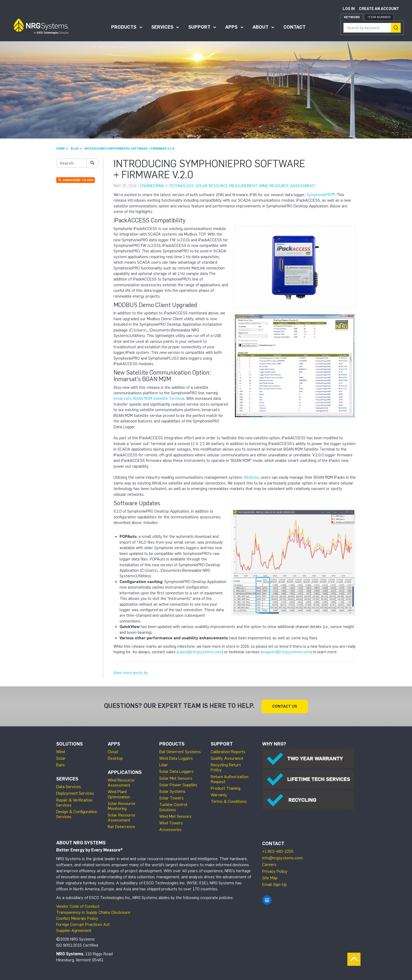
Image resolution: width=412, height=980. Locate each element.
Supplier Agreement (74, 930)
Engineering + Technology (167, 186)
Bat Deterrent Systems (180, 751)
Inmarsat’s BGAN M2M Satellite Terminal (149, 399)
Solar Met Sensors (176, 778)
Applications (125, 772)
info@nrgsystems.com (282, 858)
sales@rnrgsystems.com (200, 652)
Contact (295, 27)
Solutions (69, 744)
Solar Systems (172, 791)
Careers (269, 864)
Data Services (69, 786)
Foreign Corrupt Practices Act (83, 924)
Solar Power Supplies (178, 785)
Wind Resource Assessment (287, 186)
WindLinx (251, 477)
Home (61, 149)
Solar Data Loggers (176, 771)
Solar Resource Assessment (122, 817)
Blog (75, 149)
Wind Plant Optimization (119, 794)
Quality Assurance (227, 758)
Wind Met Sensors (175, 816)
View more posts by (131, 673)
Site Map (270, 878)
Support (199, 27)
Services (162, 27)
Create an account (379, 9)
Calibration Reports (228, 751)
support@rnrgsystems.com (286, 652)
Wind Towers (171, 823)
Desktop (115, 758)
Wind (61, 751)
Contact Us (285, 706)
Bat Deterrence (121, 826)
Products (124, 27)
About (261, 27)
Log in (349, 9)
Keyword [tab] (352, 17)
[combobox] (372, 28)
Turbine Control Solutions (173, 807)
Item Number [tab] (379, 17)
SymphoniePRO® (321, 195)
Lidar (164, 765)
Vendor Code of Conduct (78, 906)
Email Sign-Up (274, 884)
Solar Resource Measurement (226, 186)
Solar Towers (171, 798)
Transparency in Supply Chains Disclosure (93, 912)
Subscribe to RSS (76, 180)
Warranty (219, 795)
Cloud (113, 751)
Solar (61, 758)
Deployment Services (75, 793)
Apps (231, 27)
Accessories (170, 829)
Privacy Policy (275, 871)
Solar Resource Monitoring (122, 806)
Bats (60, 765)
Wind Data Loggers (176, 758)
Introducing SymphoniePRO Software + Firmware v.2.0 (129, 149)
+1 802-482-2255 (278, 851)
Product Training (226, 788)
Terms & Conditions (229, 801)
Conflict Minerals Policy (77, 918)
